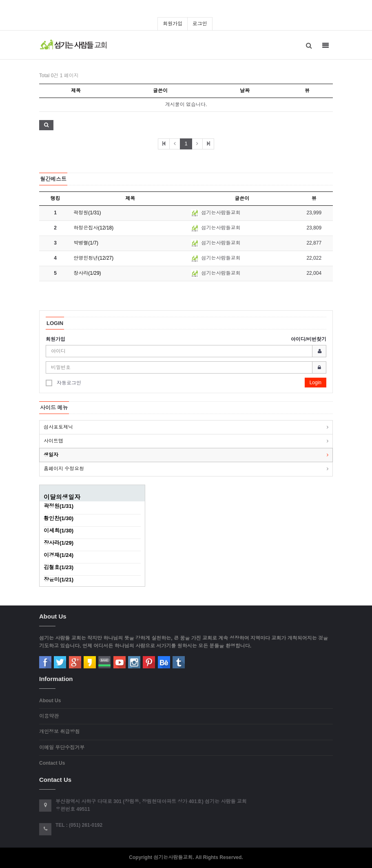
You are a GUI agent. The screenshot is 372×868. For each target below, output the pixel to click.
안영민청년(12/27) (93, 258)
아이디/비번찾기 (309, 339)
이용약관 (49, 716)
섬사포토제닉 (58, 427)
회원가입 (173, 24)
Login (316, 383)
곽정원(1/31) (87, 213)
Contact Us (52, 763)
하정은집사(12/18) (93, 228)
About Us (50, 701)
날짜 (245, 91)
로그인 (200, 24)
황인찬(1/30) (59, 518)
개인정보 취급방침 (59, 732)
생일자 (51, 455)
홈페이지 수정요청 (64, 469)
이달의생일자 (62, 497)
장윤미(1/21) (59, 580)
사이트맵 (53, 441)
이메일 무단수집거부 (62, 748)
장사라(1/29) (87, 273)
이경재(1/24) (59, 555)
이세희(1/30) (59, 531)
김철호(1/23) (59, 567)
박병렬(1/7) (86, 243)
